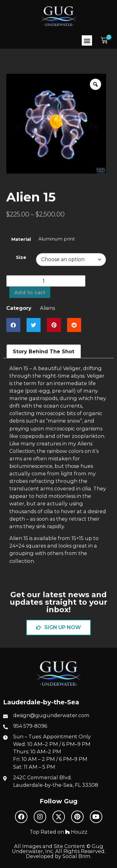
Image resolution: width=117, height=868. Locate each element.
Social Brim (76, 856)
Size (21, 257)
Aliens (47, 308)
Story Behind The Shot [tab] (44, 351)
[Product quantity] (46, 281)
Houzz (76, 832)
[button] (87, 40)
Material (21, 239)
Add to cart (30, 292)
